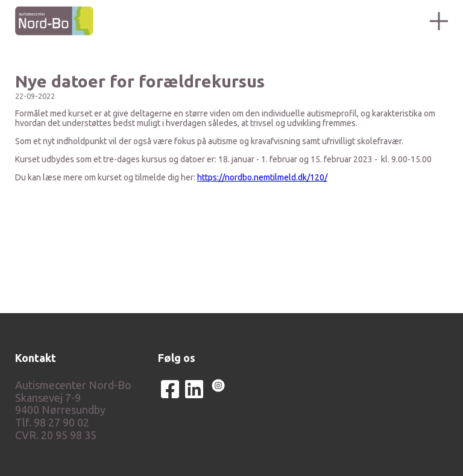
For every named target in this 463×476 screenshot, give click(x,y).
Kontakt (36, 358)
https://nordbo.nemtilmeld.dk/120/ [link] (262, 177)
